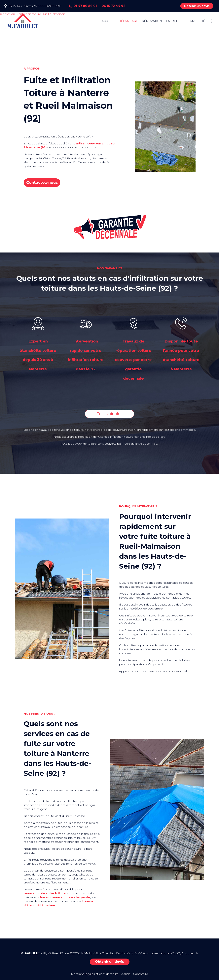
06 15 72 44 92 (136, 953)
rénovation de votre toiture (45, 893)
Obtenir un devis (197, 6)
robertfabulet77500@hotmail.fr (174, 953)
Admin (126, 974)
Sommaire (141, 974)
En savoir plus (109, 414)
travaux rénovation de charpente (65, 897)
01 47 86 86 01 (112, 953)
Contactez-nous (42, 182)
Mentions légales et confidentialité (95, 974)
